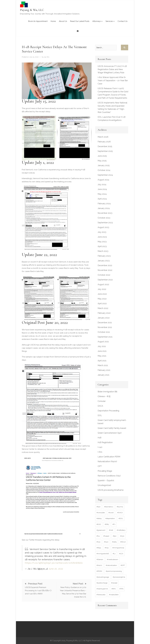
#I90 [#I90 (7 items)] (115, 536)
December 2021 (105, 323)
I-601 (100, 452)
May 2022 (102, 299)
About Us (63, 21)
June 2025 (102, 156)
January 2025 (104, 165)
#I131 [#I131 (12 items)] (98, 542)
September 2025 (105, 151)
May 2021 (102, 356)
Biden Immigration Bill (107, 392)
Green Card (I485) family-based (112, 428)
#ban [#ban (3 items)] (98, 507)
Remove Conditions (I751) (109, 476)
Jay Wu (47, 57)
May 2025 (102, 161)
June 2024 (102, 189)
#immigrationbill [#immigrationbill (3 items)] (103, 554)
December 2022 (105, 265)
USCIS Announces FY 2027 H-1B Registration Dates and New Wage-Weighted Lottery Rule (112, 69)
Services (110, 21)
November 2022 (105, 270)
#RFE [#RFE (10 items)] (114, 589)
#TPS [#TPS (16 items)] (121, 589)
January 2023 (104, 261)
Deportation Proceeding (108, 411)
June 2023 (102, 237)
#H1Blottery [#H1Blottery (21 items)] (121, 530)
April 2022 (102, 304)
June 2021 (102, 351)
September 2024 (105, 175)
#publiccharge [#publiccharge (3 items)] (102, 583)
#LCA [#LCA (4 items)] (121, 554)
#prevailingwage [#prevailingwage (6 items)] (103, 577)
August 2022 (103, 284)
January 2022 (104, 318)
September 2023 (105, 223)
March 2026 (103, 137)
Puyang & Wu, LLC (32, 10)
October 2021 (104, 332)
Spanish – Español (106, 480)
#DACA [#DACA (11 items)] (120, 513)
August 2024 (103, 180)
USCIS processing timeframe (111, 490)
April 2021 (102, 361)
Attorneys (97, 21)
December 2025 (105, 146)
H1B (99, 438)
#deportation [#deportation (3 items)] (110, 518)
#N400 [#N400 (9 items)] (99, 565)
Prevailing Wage (105, 471)
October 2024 (104, 170)
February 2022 (104, 313)
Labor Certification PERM (109, 457)
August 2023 (103, 227)
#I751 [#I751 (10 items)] (107, 548)
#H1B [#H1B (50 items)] (111, 530)
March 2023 (103, 251)
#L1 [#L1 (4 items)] (114, 554)
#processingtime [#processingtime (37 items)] (119, 577)
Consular (102, 401)
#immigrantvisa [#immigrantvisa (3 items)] (118, 548)
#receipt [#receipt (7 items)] (114, 583)
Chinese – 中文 (104, 396)
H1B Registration (105, 442)
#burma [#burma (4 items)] (120, 507)
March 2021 (103, 365)
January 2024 (104, 208)
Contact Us (122, 21)
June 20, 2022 (56, 569)
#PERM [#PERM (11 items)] (99, 571)
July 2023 (102, 232)
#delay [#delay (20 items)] (99, 518)
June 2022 (102, 294)
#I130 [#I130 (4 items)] (122, 536)
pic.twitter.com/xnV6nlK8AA (67, 563)
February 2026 (104, 142)
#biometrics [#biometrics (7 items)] (109, 507)
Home (53, 21)
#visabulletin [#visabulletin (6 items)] (114, 595)
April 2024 (102, 199)
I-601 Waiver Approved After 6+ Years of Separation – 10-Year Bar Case (113, 80)
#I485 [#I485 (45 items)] (114, 542)
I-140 (100, 447)
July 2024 (102, 184)
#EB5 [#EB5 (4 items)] (107, 524)
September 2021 (105, 337)
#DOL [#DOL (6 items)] (121, 518)
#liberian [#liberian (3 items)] (100, 559)
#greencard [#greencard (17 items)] (101, 530)
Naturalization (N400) (107, 461)
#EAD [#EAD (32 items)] (99, 524)
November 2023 (105, 213)
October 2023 (104, 218)
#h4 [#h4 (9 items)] (98, 536)
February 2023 (104, 256)
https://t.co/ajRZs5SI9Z (38, 563)
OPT (100, 466)
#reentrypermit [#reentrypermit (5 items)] (102, 589)
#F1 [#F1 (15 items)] (114, 524)
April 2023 (102, 246)
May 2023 (102, 242)
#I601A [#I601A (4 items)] (123, 542)
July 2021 (102, 346)
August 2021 (103, 342)
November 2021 (105, 327)
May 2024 (102, 194)
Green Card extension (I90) (110, 433)
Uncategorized (104, 485)
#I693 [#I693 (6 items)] (99, 548)
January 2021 (103, 375)
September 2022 (105, 280)
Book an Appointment (38, 21)
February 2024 (104, 204)
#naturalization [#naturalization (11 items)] (111, 565)
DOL (100, 415)
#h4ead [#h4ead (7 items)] (106, 536)
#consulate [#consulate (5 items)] (101, 513)
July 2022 (102, 289)
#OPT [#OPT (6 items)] (123, 565)
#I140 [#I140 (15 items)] (106, 542)
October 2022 (104, 275)
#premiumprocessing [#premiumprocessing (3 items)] (114, 571)
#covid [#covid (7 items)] (111, 513)
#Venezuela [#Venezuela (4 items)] (101, 595)
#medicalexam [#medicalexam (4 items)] (112, 559)
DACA (100, 406)
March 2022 (103, 308)
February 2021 (104, 370)
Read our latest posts (80, 21)
